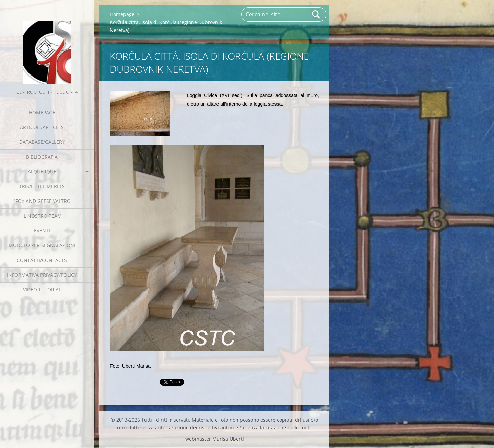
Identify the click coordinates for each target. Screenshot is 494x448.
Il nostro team (42, 216)
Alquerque (42, 171)
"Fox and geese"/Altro (42, 201)
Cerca (316, 14)
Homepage (42, 112)
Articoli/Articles (42, 127)
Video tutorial (42, 290)
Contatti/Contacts (42, 260)
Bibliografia (42, 157)
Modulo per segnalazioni (42, 245)
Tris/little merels (42, 186)
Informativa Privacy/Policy (42, 275)
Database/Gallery (42, 142)
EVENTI (42, 231)
